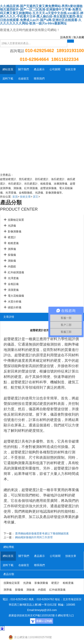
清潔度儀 (13, 290)
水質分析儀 (15, 302)
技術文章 (71, 69)
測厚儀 (12, 249)
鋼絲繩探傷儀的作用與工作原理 (34, 537)
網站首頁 (8, 69)
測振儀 (12, 261)
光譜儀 (12, 226)
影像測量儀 (15, 232)
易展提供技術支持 (19, 615)
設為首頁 (66, 37)
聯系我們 (39, 79)
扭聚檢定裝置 (16, 220)
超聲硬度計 (13, 339)
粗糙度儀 (13, 243)
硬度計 (12, 237)
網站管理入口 (66, 615)
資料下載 (8, 79)
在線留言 (24, 79)
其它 (36, 197)
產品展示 (39, 69)
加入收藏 (79, 37)
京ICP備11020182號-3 (43, 615)
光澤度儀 (13, 278)
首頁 (15, 197)
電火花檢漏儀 (16, 296)
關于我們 (24, 69)
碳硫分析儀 (15, 307)
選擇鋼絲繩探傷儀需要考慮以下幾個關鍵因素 (42, 534)
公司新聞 (55, 69)
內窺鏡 (12, 267)
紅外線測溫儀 (16, 272)
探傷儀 (12, 255)
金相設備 (13, 284)
